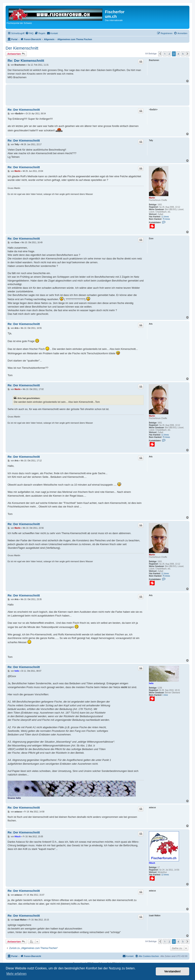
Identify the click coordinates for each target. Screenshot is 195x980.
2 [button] (169, 54)
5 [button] (183, 54)
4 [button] (178, 54)
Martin (152, 198)
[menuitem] (29, 33)
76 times (166, 219)
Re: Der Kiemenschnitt (26, 61)
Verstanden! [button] (173, 971)
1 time (165, 695)
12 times (165, 875)
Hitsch (152, 863)
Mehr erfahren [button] (17, 974)
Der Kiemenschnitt (22, 48)
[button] (160, 54)
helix (151, 683)
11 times (165, 217)
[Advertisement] (80, 94)
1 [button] (165, 54)
